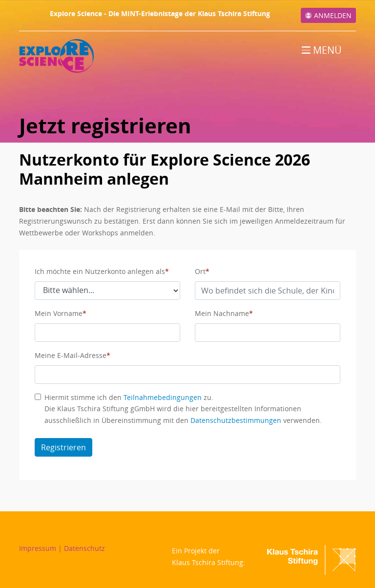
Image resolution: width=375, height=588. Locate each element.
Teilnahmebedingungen (163, 397)
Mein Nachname (222, 313)
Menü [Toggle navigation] (322, 50)
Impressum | (42, 548)
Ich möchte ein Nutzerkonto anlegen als (100, 271)
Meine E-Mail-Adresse (71, 355)
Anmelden (328, 15)
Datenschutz (84, 548)
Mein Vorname (59, 313)
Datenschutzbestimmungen (236, 420)
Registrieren (63, 447)
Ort (200, 271)
